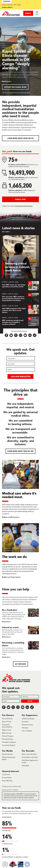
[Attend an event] (20, 632)
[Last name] (21, 364)
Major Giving (7, 733)
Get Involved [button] (20, 664)
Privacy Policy (7, 778)
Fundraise (25, 722)
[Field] (11, 697)
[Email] (21, 369)
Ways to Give (7, 730)
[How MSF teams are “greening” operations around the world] (20, 286)
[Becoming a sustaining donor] (20, 650)
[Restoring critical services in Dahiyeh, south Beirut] (20, 258)
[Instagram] (18, 707)
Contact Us (6, 774)
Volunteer (25, 728)
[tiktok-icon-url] (35, 335)
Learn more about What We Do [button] (21, 138)
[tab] (7, 151)
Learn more (7, 7)
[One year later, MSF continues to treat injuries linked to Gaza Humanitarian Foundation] (20, 298)
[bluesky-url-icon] (11, 335)
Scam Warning (7, 781)
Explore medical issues (10, 517)
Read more (6, 81)
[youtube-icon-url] (25, 335)
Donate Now (20, 199)
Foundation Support (9, 742)
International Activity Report (24, 206)
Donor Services (7, 719)
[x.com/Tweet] (13, 707)
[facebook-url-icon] (7, 335)
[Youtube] (23, 707)
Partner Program (8, 736)
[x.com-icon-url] (16, 335)
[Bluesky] (9, 707)
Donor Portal (7, 722)
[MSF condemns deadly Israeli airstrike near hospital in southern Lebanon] (20, 321)
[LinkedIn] (27, 707)
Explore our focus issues (11, 577)
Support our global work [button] (15, 87)
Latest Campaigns (28, 719)
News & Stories (7, 754)
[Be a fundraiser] (20, 616)
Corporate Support (9, 745)
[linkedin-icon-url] (30, 335)
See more (6, 232)
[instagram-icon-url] (21, 335)
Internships (25, 766)
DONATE (28, 13)
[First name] (21, 358)
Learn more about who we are (21, 451)
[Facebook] (4, 707)
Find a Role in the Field (30, 757)
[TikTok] (32, 707)
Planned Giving (7, 739)
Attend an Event (27, 725)
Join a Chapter (27, 731)
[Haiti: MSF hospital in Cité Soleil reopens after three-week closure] (20, 309)
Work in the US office (29, 754)
